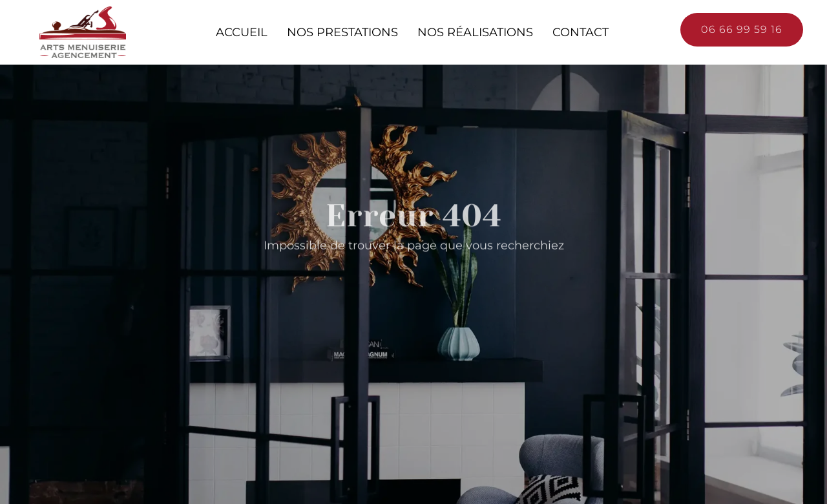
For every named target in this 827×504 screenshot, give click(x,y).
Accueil (242, 32)
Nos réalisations (475, 32)
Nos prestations (342, 32)
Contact (581, 32)
